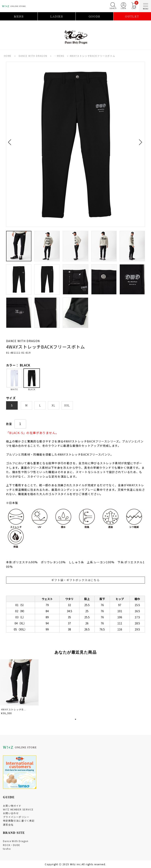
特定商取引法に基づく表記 (19, 821)
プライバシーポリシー (16, 817)
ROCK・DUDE (12, 845)
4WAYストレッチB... (13, 709)
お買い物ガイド (12, 806)
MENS (19, 16)
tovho (7, 849)
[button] (11, 140)
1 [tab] (75, 719)
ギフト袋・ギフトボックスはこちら (75, 580)
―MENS (59, 56)
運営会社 (8, 824)
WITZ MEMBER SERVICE (18, 809)
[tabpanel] (20, 688)
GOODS (94, 16)
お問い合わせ (11, 813)
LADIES (57, 16)
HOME (8, 56)
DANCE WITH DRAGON (33, 56)
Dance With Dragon (16, 841)
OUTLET (132, 16)
